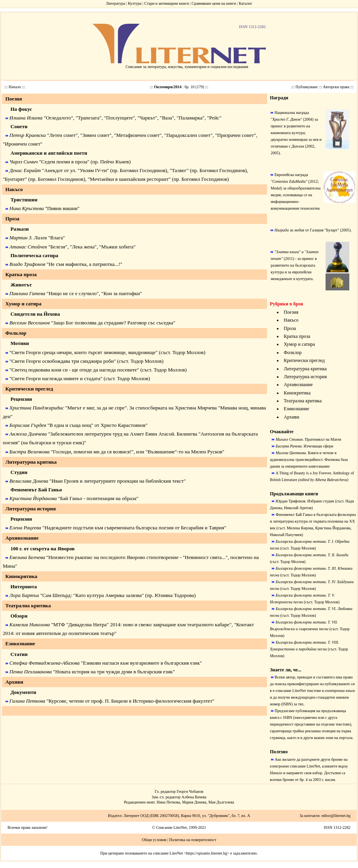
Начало (15, 87)
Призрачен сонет (236, 135)
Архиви (291, 417)
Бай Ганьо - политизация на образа (98, 498)
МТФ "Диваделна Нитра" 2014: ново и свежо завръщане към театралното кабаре (141, 624)
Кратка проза (297, 336)
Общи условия (154, 840)
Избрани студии (321, 501)
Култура (134, 3)
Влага (57, 238)
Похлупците (119, 118)
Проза (290, 328)
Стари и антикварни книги (166, 3)
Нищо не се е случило (73, 293)
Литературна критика (305, 369)
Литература (115, 3)
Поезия (291, 312)
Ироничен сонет (23, 144)
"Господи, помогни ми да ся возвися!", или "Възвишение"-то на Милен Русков (136, 452)
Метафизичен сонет (138, 135)
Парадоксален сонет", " (192, 135)
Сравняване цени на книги (214, 3)
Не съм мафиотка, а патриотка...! (84, 264)
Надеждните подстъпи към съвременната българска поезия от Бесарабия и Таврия (134, 528)
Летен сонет (62, 135)
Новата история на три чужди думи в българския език (114, 672)
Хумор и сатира (299, 344)
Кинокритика (297, 393)
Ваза (167, 118)
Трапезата (89, 118)
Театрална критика (303, 401)
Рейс (214, 118)
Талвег (179, 170)
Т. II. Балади (338, 555)
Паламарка (191, 118)
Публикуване (307, 87)
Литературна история (305, 377)
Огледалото (58, 118)
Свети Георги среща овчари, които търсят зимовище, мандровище (83, 352)
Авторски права (336, 87)
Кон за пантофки (121, 293)
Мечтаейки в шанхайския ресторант (129, 179)
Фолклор (293, 353)
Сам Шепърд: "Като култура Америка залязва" (93, 595)
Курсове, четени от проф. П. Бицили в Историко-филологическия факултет (131, 701)
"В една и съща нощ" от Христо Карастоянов (97, 425)
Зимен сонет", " (99, 135)
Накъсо (291, 320)
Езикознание (296, 409)
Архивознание (298, 385)
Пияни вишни (62, 208)
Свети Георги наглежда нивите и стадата (56, 378)
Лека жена (83, 247)
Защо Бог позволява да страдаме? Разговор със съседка (113, 323)
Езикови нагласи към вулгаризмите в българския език (141, 663)
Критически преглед (304, 360)
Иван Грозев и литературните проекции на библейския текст (117, 481)
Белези (58, 247)
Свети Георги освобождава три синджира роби (63, 361)
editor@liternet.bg (336, 816)
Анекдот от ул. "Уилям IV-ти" (77, 170)
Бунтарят (15, 179)
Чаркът (147, 118)
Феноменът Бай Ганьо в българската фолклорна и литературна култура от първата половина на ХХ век (313, 521)
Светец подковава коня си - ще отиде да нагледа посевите (74, 370)
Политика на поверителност (192, 840)
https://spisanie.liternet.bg (207, 853)
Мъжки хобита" (118, 247)
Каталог (246, 3)
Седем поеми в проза (64, 162)
